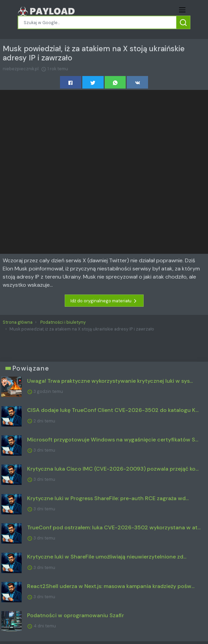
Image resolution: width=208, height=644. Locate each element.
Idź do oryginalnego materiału (104, 301)
